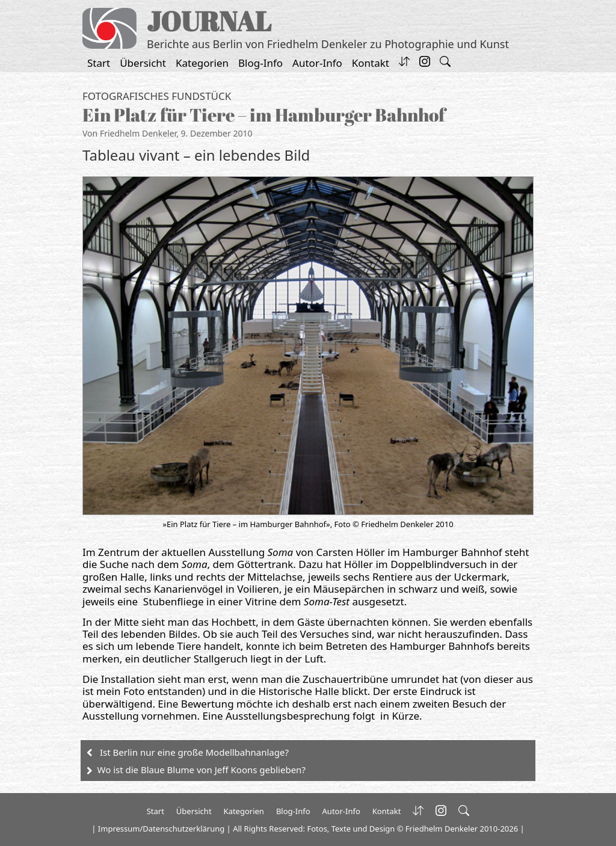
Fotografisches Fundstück (157, 96)
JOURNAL (209, 21)
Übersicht (143, 63)
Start (99, 63)
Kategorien (202, 63)
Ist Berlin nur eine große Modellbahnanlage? (194, 752)
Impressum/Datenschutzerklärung (161, 829)
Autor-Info (317, 63)
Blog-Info (260, 63)
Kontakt (371, 63)
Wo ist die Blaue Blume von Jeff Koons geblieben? (202, 770)
